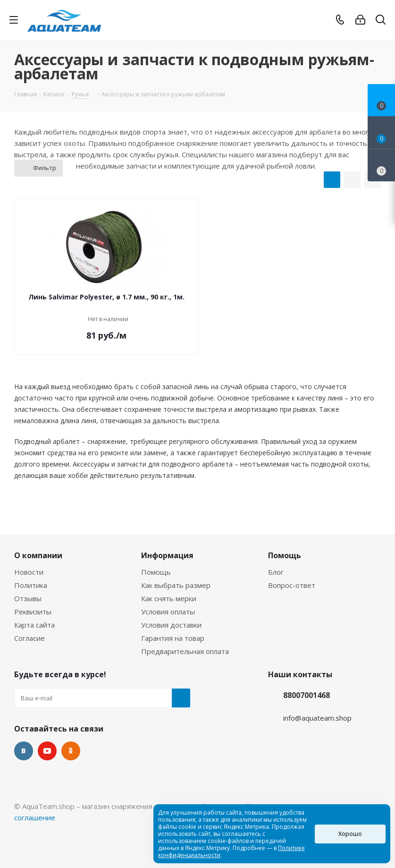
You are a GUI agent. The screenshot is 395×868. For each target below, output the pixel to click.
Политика (31, 585)
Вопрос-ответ (292, 585)
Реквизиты (33, 612)
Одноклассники (71, 751)
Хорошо (350, 834)
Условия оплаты (168, 612)
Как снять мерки (169, 598)
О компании (38, 555)
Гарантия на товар (173, 638)
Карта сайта (34, 625)
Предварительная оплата (185, 651)
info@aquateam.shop (317, 718)
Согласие (29, 638)
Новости (29, 572)
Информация (167, 555)
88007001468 (307, 695)
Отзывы (28, 598)
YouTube (47, 751)
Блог (276, 572)
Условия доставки (171, 625)
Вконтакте (24, 751)
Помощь (156, 572)
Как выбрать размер (176, 585)
